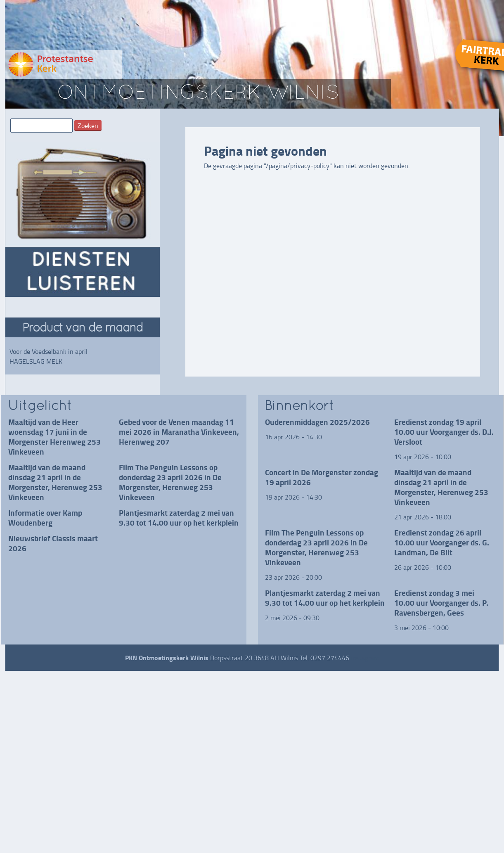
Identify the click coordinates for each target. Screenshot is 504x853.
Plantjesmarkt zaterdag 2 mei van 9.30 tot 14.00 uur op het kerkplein (179, 518)
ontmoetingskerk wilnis (198, 94)
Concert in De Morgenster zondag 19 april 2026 (322, 477)
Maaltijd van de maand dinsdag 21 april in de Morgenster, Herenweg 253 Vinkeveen (55, 482)
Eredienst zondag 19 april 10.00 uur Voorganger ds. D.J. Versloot (444, 432)
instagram (365, 658)
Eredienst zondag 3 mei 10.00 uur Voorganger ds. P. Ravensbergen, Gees (441, 603)
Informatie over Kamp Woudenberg (45, 518)
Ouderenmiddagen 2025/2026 (317, 422)
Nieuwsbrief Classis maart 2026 (53, 543)
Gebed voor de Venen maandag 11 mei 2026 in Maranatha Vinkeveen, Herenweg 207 (179, 432)
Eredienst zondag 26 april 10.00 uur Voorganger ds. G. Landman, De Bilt (442, 542)
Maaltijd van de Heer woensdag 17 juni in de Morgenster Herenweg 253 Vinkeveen (54, 437)
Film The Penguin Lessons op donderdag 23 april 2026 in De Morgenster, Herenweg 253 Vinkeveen (170, 482)
